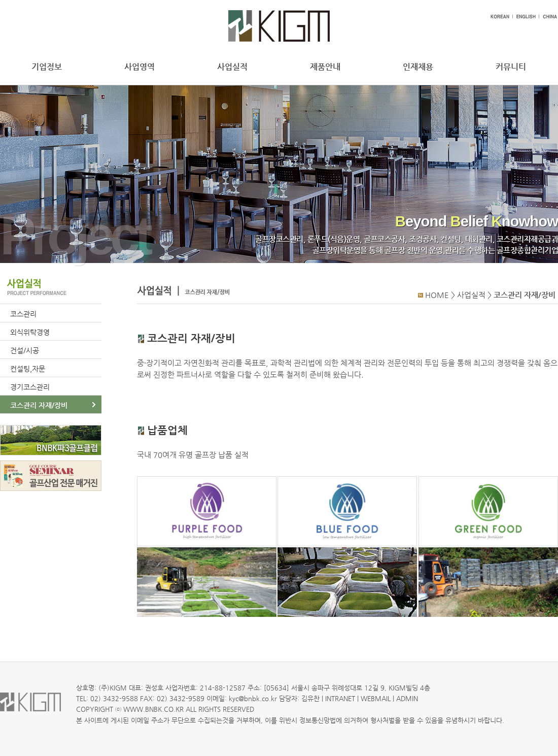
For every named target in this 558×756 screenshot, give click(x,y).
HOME (437, 295)
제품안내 (325, 67)
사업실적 (232, 67)
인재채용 (418, 67)
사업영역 (139, 67)
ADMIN (407, 698)
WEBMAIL (376, 698)
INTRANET (340, 698)
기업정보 (47, 67)
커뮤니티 (511, 67)
